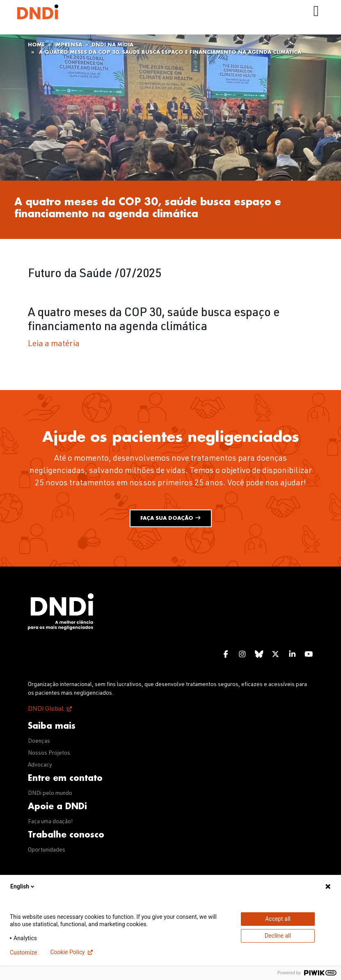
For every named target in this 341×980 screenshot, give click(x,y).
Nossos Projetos (49, 753)
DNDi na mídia (112, 45)
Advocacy (40, 765)
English (23, 886)
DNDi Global (46, 709)
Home (36, 45)
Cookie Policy (67, 952)
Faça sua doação (171, 518)
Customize (23, 952)
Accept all (278, 919)
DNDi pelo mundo (50, 794)
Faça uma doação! (50, 822)
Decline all (278, 936)
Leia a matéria (54, 344)
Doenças (39, 741)
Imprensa (68, 45)
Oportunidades (47, 850)
